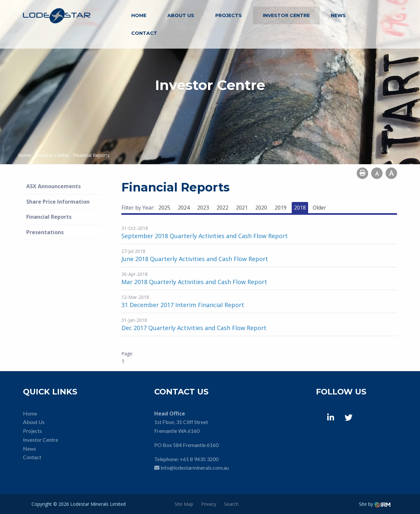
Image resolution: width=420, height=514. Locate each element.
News (338, 15)
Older (319, 208)
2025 (164, 208)
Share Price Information (58, 202)
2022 (222, 208)
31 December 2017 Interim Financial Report (183, 305)
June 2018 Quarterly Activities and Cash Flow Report (195, 259)
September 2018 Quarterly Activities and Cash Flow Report (205, 236)
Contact (144, 33)
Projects (229, 15)
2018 (300, 208)
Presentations (45, 232)
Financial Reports (49, 217)
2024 (184, 208)
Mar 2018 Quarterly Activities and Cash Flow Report (194, 282)
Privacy (209, 504)
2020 (261, 208)
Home (139, 15)
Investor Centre (286, 15)
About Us (181, 15)
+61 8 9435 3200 (199, 459)
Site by (375, 504)
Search (231, 504)
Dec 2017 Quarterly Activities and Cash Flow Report (194, 328)
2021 (242, 208)
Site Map (184, 504)
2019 (281, 208)
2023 (203, 208)
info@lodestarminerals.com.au (195, 468)
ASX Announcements (53, 186)
